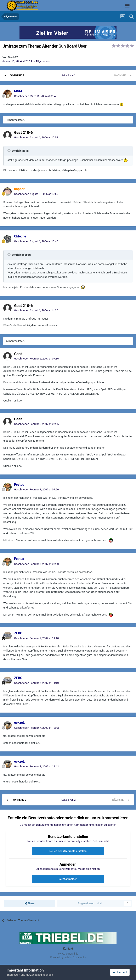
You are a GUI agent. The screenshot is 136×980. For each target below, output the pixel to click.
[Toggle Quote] (9, 151)
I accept (120, 972)
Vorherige (17, 75)
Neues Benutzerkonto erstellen (68, 851)
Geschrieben (36, 96)
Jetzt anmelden (68, 879)
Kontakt (68, 949)
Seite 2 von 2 (69, 75)
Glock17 (13, 57)
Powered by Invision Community (68, 957)
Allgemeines (43, 61)
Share (30, 903)
